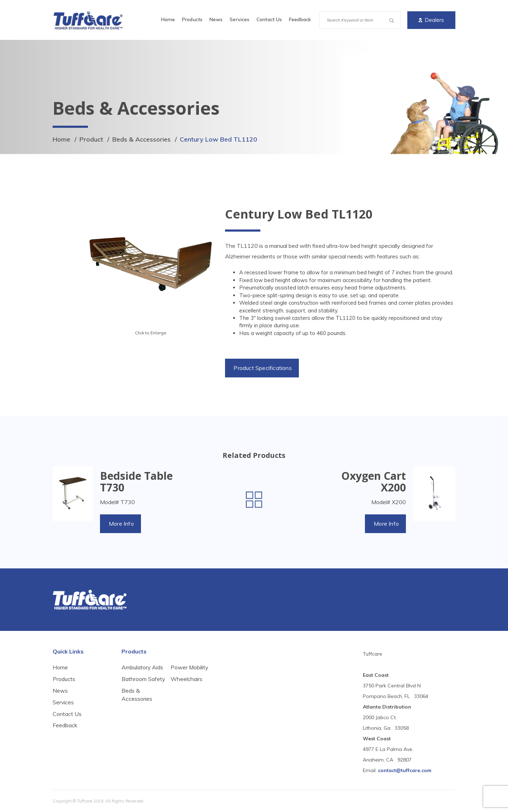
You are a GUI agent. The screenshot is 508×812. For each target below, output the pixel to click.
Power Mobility (190, 687)
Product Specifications (263, 368)
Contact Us (269, 19)
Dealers (431, 20)
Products (192, 19)
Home (168, 19)
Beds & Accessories (141, 139)
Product (91, 139)
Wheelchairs (187, 699)
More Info (121, 524)
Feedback (300, 19)
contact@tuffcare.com (405, 770)
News (216, 19)
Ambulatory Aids (143, 667)
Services (240, 19)
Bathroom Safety (134, 683)
